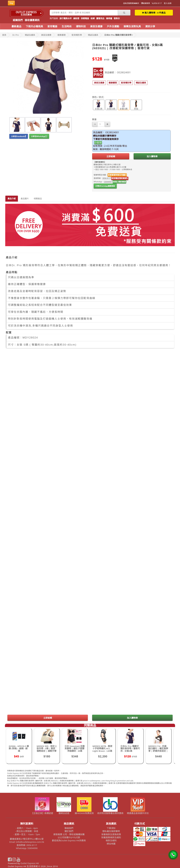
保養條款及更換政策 (111, 834)
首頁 (4, 35)
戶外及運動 (113, 26)
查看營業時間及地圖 (117, 175)
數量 (94, 119)
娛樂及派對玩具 (132, 26)
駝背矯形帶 (77, 35)
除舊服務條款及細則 (111, 837)
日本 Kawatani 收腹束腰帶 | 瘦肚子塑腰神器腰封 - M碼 (75, 748)
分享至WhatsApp (39, 136)
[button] (99, 83)
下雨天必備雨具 (34, 26)
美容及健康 (96, 26)
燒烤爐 (109, 18)
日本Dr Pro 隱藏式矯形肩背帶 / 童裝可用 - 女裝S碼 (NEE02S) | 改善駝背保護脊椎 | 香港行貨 (130, 752)
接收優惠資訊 (32, 20)
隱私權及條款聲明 (111, 831)
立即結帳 (111, 156)
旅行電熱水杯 (66, 18)
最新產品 (16, 26)
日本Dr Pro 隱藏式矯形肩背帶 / (119, 35)
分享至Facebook (19, 136)
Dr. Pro (16, 35)
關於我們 (69, 831)
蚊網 (93, 18)
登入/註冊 (168, 3)
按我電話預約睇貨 (120, 178)
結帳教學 (146, 3)
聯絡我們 (69, 828)
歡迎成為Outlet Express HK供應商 (69, 840)
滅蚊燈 (76, 18)
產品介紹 (12, 198)
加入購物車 (152, 156)
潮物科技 (81, 26)
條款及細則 (111, 840)
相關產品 (38, 198)
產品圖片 (25, 198)
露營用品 (100, 18)
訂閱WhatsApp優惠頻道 (105, 186)
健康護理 (62, 35)
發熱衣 (117, 18)
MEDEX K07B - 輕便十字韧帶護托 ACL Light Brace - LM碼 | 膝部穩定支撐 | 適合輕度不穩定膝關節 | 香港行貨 (102, 752)
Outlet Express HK (30, 863)
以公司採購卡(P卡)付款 (69, 837)
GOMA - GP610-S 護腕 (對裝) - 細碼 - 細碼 (19, 748)
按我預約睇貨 (119, 182)
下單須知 (111, 828)
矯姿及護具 (30, 35)
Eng (11, 3)
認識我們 (18, 20)
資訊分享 (150, 26)
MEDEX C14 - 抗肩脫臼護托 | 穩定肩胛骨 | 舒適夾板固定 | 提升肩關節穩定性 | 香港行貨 (158, 751)
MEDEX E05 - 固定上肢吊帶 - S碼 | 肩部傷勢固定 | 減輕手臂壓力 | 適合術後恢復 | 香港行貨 (47, 751)
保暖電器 (85, 18)
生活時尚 (67, 26)
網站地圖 (111, 844)
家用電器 (52, 26)
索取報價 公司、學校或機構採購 (69, 834)
